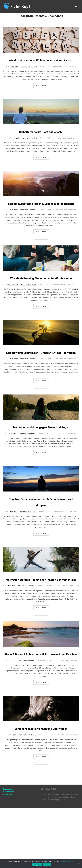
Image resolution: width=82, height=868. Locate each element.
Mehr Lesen (42, 96)
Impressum (8, 849)
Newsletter (8, 854)
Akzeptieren (37, 865)
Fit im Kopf (14, 77)
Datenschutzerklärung (67, 862)
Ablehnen (47, 865)
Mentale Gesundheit (29, 77)
